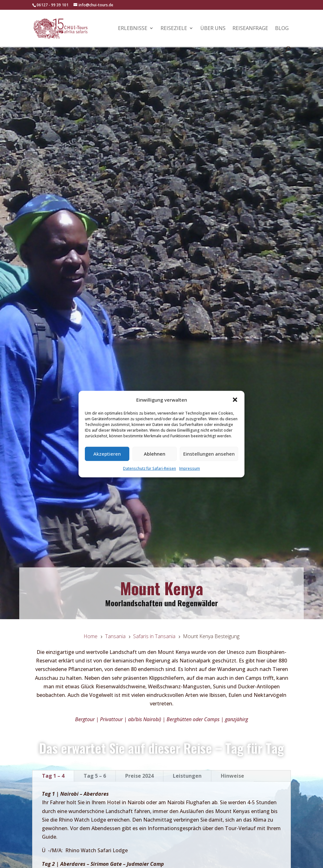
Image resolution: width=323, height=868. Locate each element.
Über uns (213, 29)
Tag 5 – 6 (95, 776)
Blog (282, 29)
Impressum (190, 468)
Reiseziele (174, 29)
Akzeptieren (107, 454)
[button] (235, 400)
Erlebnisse (133, 29)
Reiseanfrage (250, 29)
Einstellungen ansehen (209, 454)
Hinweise (232, 776)
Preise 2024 (139, 776)
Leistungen (187, 776)
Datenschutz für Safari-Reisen (150, 468)
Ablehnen (155, 454)
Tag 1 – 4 (53, 776)
